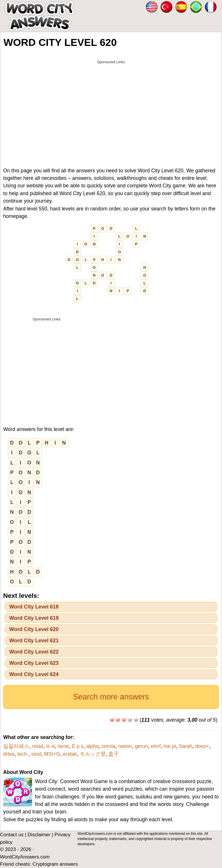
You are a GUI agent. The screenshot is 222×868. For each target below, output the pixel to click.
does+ (202, 746)
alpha (93, 746)
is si (51, 746)
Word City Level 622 (34, 652)
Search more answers (111, 697)
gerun (141, 746)
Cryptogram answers (55, 864)
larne (63, 746)
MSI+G (52, 754)
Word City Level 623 (34, 663)
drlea (9, 754)
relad (38, 746)
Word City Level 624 (34, 674)
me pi (170, 746)
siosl (36, 754)
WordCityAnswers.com (25, 857)
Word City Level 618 (34, 607)
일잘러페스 (16, 746)
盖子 (114, 754)
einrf (156, 746)
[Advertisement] (111, 107)
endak (70, 754)
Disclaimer (39, 835)
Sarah (185, 746)
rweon (125, 746)
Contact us (12, 835)
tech (23, 754)
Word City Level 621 (34, 641)
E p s (78, 746)
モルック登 (93, 754)
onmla (108, 746)
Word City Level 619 (34, 618)
